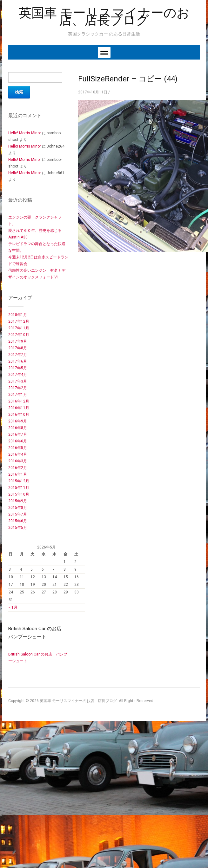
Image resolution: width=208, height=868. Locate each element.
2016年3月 (18, 461)
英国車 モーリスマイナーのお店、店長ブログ (104, 16)
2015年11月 (19, 488)
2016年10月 (19, 415)
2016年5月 (18, 448)
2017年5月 (18, 368)
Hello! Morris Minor (25, 133)
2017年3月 (18, 381)
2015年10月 (19, 494)
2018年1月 (18, 315)
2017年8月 (18, 348)
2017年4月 (18, 375)
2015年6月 (18, 521)
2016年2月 (18, 468)
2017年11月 (19, 328)
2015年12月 (19, 481)
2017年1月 (18, 395)
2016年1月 (18, 474)
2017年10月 (19, 335)
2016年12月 (19, 401)
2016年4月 (18, 454)
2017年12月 (19, 321)
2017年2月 (18, 388)
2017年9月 (18, 341)
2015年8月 (18, 508)
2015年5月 (18, 528)
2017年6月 (18, 361)
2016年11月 (19, 408)
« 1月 (13, 607)
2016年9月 (18, 421)
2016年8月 (18, 428)
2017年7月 (18, 355)
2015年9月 (18, 501)
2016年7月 (18, 434)
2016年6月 (18, 441)
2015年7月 (18, 514)
